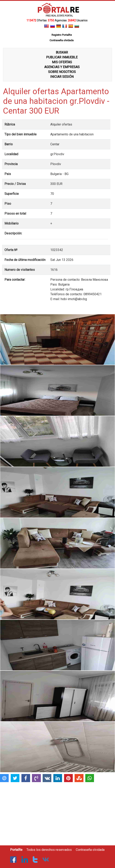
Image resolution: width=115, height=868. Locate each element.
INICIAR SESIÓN (62, 77)
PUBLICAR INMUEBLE (62, 57)
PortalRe (16, 850)
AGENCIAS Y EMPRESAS (62, 67)
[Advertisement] (57, 812)
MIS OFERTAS (62, 62)
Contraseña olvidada (90, 850)
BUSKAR (62, 52)
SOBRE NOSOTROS (62, 72)
